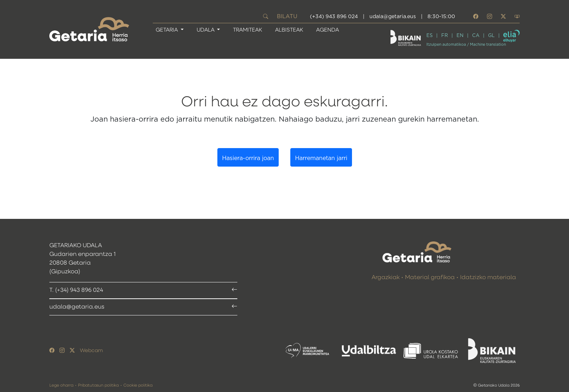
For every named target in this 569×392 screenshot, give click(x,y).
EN (460, 36)
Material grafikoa (430, 278)
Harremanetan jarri (321, 158)
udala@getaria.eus (393, 17)
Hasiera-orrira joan (248, 158)
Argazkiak (386, 278)
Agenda (328, 30)
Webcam (91, 351)
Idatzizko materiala (488, 278)
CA (476, 36)
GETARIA (167, 30)
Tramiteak (247, 30)
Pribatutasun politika (98, 385)
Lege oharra (61, 385)
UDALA (206, 30)
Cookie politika (138, 385)
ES (429, 36)
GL (491, 36)
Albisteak (289, 30)
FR (445, 36)
